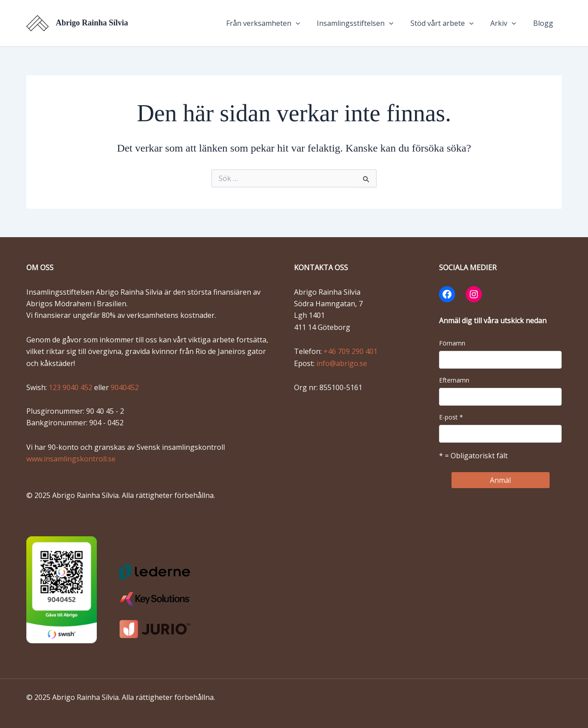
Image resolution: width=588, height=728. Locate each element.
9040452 (125, 387)
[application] (308, 23)
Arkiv (507, 23)
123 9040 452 (71, 387)
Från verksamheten (275, 23)
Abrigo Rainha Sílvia (92, 23)
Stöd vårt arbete (449, 23)
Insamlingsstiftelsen (364, 23)
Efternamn (454, 380)
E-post (451, 417)
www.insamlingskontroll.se (71, 459)
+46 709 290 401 (350, 351)
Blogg (545, 23)
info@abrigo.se (342, 363)
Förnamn (452, 343)
